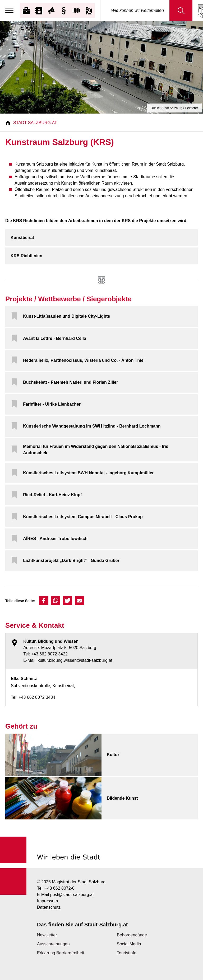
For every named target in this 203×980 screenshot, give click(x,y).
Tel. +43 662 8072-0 (56, 888)
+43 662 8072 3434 (37, 697)
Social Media (129, 944)
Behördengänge (132, 935)
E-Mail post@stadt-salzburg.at (65, 895)
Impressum (47, 901)
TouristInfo (127, 953)
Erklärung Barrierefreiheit (61, 953)
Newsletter (47, 935)
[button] (44, 601)
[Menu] (11, 11)
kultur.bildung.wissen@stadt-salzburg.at (75, 660)
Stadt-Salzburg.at (35, 123)
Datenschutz (49, 907)
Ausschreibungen (53, 944)
